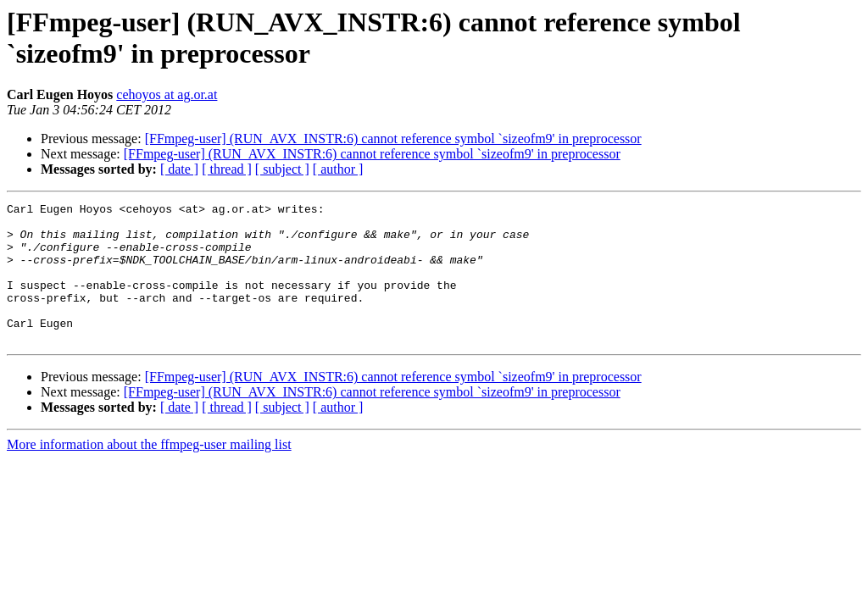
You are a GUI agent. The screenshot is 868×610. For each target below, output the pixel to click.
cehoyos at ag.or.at (167, 94)
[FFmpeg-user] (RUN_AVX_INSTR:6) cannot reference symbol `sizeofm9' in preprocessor (393, 139)
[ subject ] (282, 169)
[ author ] (338, 169)
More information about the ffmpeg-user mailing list (149, 472)
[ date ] (179, 169)
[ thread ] (227, 169)
